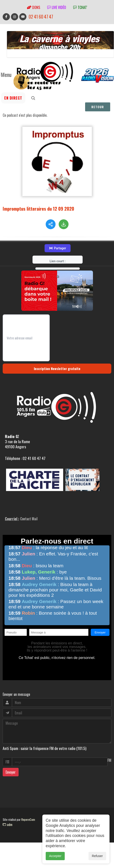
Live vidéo (57, 7)
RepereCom (28, 819)
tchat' (80, 7)
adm (8, 824)
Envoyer (11, 772)
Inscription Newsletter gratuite (57, 368)
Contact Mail (29, 519)
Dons (33, 7)
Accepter (55, 857)
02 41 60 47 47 (41, 17)
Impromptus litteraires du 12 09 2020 (38, 209)
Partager (58, 248)
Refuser (97, 857)
